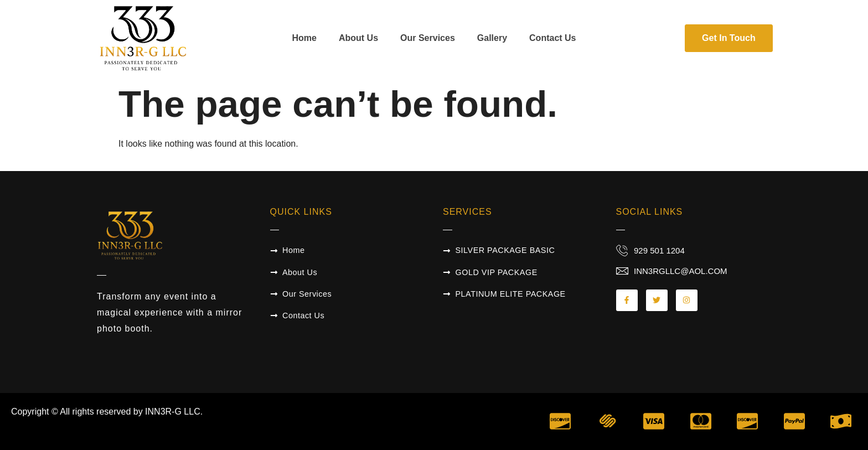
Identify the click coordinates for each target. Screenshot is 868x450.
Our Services (428, 38)
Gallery (492, 38)
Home (304, 38)
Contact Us (552, 38)
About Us (358, 38)
